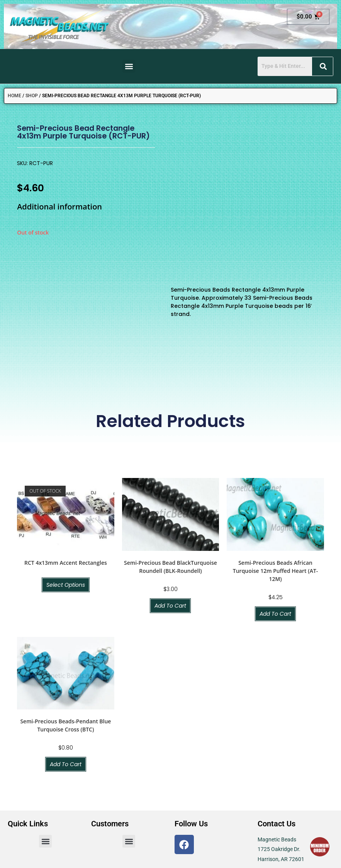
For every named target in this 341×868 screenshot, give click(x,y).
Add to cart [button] (170, 517)
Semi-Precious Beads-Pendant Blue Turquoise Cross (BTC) (65, 637)
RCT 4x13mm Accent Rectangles (66, 474)
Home (14, 96)
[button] (129, 66)
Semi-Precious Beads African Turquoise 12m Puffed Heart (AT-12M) (276, 482)
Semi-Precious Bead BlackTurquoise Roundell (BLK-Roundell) (170, 478)
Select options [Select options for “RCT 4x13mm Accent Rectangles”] (66, 496)
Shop (32, 96)
